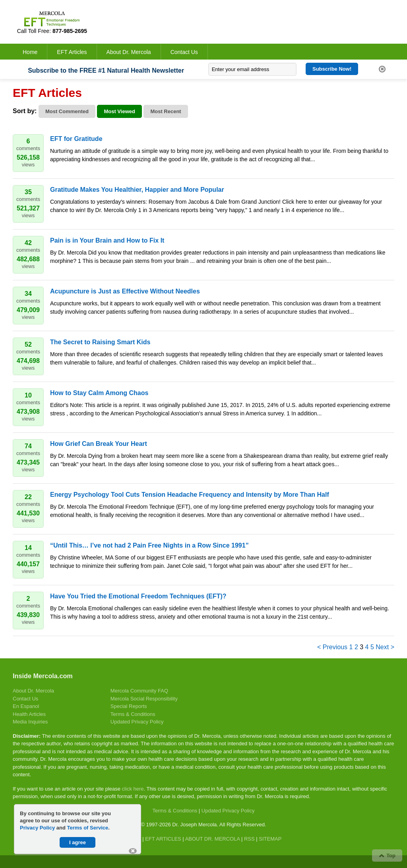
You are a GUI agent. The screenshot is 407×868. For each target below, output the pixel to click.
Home (30, 52)
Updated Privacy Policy (137, 722)
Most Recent (166, 111)
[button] (133, 851)
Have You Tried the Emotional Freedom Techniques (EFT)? (138, 596)
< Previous (332, 647)
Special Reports (129, 706)
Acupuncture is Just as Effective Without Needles (125, 291)
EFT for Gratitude (76, 139)
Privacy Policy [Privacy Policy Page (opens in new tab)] (37, 828)
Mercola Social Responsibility (144, 699)
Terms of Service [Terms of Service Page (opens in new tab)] (88, 828)
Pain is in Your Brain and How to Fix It (107, 240)
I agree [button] (78, 842)
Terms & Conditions (133, 714)
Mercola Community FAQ (139, 691)
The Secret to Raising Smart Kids (100, 342)
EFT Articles (72, 52)
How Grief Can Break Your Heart (99, 444)
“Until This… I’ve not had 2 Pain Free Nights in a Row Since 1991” (149, 545)
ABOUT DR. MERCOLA (213, 839)
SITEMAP (270, 839)
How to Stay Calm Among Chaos (99, 393)
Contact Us (184, 52)
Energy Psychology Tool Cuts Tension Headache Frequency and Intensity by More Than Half (190, 495)
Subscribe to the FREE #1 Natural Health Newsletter (106, 70)
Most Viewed (119, 111)
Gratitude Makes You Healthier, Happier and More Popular (137, 190)
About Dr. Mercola (129, 52)
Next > (385, 647)
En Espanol (26, 706)
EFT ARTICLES (163, 839)
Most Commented (67, 111)
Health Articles (29, 714)
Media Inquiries (30, 722)
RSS (249, 839)
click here (133, 789)
